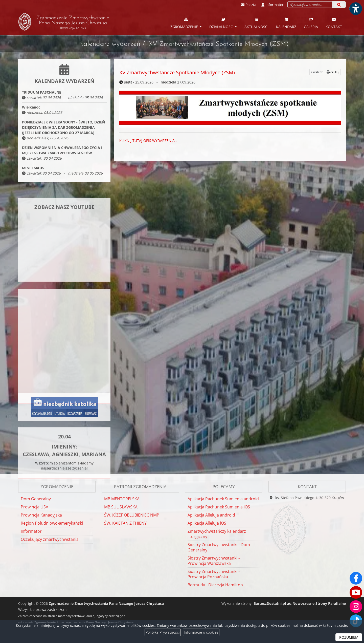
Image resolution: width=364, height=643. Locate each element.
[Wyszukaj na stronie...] (310, 5)
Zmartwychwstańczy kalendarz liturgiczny (217, 534)
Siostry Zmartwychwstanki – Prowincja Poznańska (214, 574)
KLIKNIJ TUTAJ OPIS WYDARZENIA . (149, 141)
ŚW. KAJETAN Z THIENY (125, 523)
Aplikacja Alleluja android (211, 515)
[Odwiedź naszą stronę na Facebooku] (356, 578)
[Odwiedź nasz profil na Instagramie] (356, 607)
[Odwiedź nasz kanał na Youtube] (356, 592)
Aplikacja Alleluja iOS (207, 523)
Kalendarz (286, 23)
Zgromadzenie (185, 23)
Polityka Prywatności (163, 632)
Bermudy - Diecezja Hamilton (215, 585)
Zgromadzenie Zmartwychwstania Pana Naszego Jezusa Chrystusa (64, 22)
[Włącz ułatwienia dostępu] (355, 9)
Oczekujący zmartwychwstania (50, 539)
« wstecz (317, 72)
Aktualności (256, 23)
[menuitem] (186, 22)
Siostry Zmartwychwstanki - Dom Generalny (219, 547)
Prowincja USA (35, 507)
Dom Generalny (36, 499)
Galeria (311, 23)
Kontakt (334, 23)
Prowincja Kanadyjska (41, 515)
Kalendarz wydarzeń (110, 44)
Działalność (222, 23)
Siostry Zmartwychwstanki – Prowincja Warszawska (214, 561)
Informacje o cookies (201, 632)
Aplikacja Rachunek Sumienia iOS (219, 507)
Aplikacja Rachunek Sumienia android (223, 499)
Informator (31, 531)
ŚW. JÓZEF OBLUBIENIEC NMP (132, 515)
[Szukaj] (339, 5)
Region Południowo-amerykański (52, 523)
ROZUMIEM (349, 637)
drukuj (333, 72)
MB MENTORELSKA (122, 499)
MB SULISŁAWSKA (121, 507)
